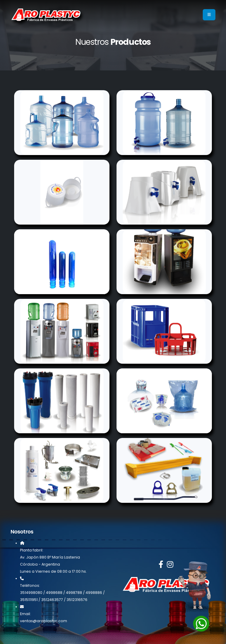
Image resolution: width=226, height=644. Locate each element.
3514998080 (31, 593)
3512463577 (52, 600)
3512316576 (77, 600)
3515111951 (29, 600)
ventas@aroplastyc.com (44, 621)
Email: (25, 614)
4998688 (54, 593)
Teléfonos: (30, 585)
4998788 (74, 593)
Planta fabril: (32, 550)
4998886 (94, 593)
